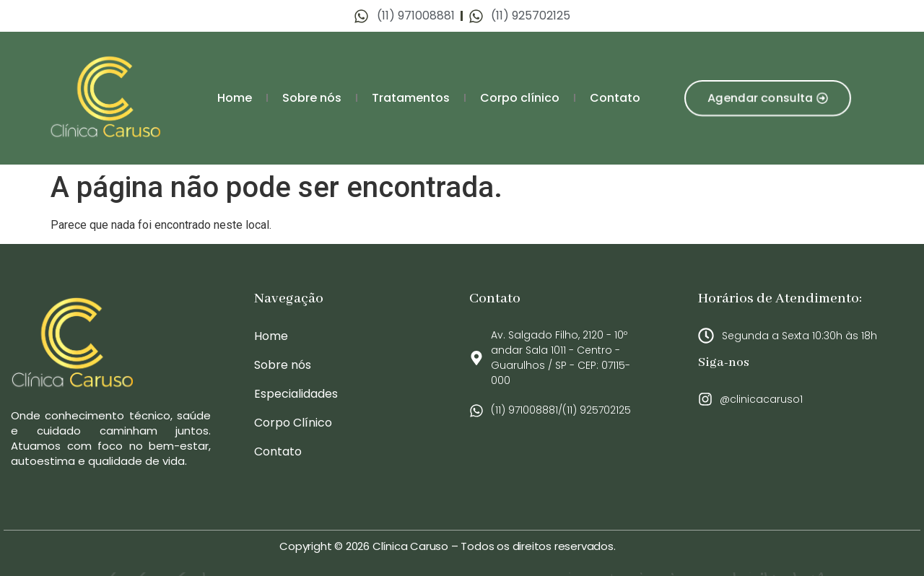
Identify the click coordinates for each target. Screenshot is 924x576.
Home (235, 98)
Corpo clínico (520, 98)
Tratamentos (411, 98)
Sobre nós (312, 98)
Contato (615, 98)
